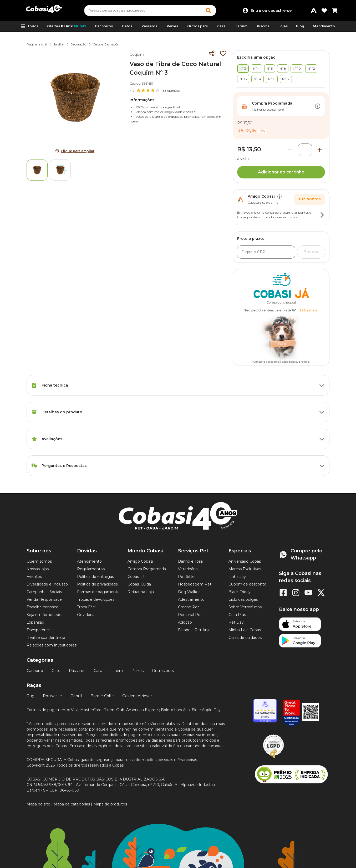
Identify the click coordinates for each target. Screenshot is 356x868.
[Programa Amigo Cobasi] (314, 11)
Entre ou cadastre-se (271, 11)
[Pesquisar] (138, 11)
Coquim (137, 54)
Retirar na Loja (141, 592)
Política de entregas (95, 577)
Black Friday (240, 592)
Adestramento (191, 599)
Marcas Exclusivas (245, 569)
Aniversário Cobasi (245, 561)
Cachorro (35, 671)
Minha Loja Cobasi (245, 630)
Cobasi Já (136, 577)
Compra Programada (147, 569)
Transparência (39, 630)
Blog (300, 26)
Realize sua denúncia (46, 638)
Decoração (78, 44)
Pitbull (76, 696)
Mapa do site (38, 804)
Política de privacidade (98, 584)
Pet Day (236, 622)
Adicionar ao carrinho (281, 172)
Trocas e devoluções (96, 599)
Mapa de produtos (110, 804)
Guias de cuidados (245, 638)
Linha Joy (237, 577)
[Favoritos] (324, 11)
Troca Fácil (87, 607)
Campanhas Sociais (44, 592)
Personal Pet (190, 615)
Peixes (138, 671)
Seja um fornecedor (45, 615)
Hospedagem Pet (195, 584)
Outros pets (163, 671)
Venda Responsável (45, 599)
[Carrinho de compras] (335, 11)
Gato (56, 671)
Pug (30, 696)
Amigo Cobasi (140, 561)
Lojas (283, 26)
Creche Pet (189, 607)
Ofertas (67, 26)
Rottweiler (52, 696)
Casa (98, 671)
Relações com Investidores (52, 645)
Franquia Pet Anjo (194, 630)
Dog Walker (189, 592)
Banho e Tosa (190, 561)
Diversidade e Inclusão (47, 584)
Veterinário (188, 569)
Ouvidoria (86, 615)
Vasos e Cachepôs (106, 44)
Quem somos (39, 561)
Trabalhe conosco (42, 607)
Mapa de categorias (72, 804)
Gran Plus (237, 615)
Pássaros (77, 671)
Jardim (59, 44)
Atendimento (324, 26)
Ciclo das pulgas (243, 599)
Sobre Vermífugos (245, 607)
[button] (29, 26)
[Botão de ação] (318, 106)
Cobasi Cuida (139, 584)
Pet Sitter (187, 577)
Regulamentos (91, 569)
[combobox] (150, 11)
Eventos (34, 577)
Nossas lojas (38, 569)
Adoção (185, 622)
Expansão (35, 622)
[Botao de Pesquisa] (208, 11)
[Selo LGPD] (273, 758)
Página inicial (37, 44)
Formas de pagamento (98, 592)
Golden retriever (137, 696)
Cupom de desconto (247, 584)
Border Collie (102, 696)
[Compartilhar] (212, 53)
